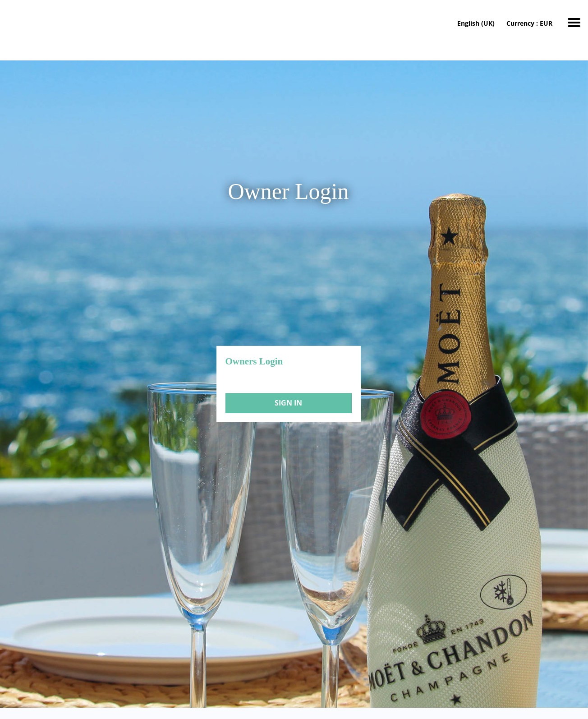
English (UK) (476, 23)
